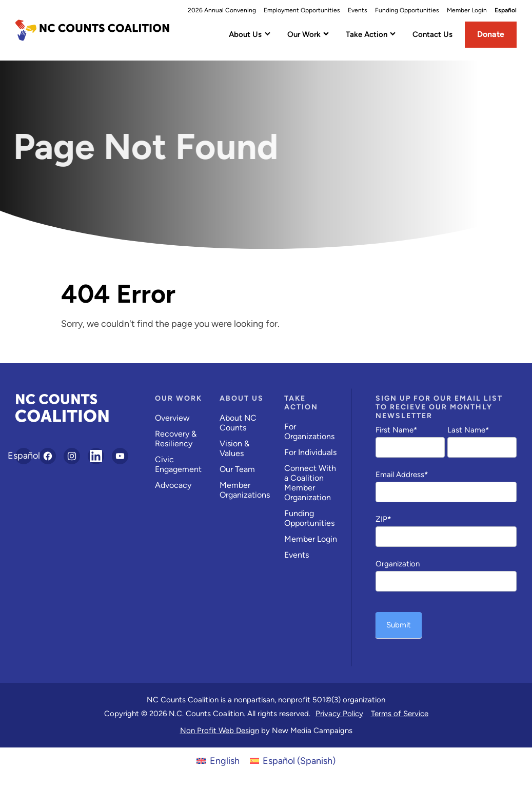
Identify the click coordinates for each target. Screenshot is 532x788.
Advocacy (173, 485)
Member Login (467, 10)
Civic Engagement (178, 464)
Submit (399, 625)
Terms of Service (400, 714)
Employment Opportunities (302, 10)
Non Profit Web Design (220, 731)
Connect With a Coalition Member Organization (310, 483)
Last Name (468, 430)
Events (358, 10)
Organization (398, 564)
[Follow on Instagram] (72, 456)
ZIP (383, 519)
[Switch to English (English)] (218, 761)
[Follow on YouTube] (120, 456)
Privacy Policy (339, 714)
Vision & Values (234, 448)
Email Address (402, 475)
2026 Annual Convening (222, 10)
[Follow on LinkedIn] (96, 456)
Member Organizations (245, 490)
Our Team (237, 469)
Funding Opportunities (407, 10)
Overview (172, 418)
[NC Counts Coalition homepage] (92, 30)
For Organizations (309, 431)
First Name (396, 430)
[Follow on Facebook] (48, 456)
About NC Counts (238, 423)
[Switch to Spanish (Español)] (293, 761)
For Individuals (310, 452)
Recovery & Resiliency (176, 439)
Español (506, 10)
